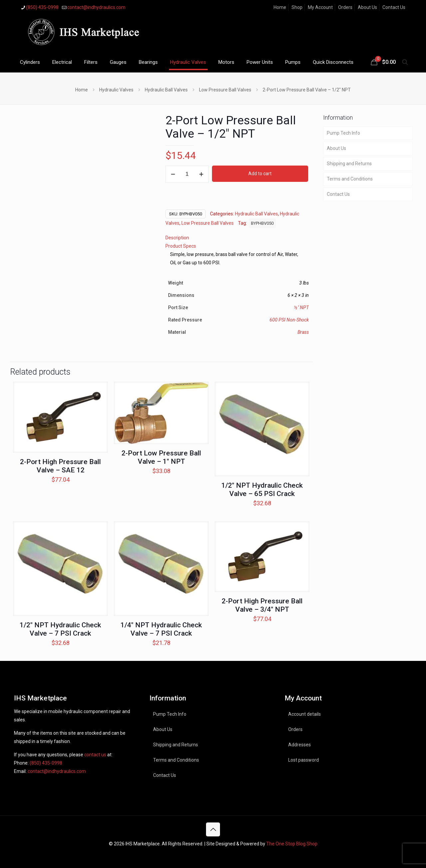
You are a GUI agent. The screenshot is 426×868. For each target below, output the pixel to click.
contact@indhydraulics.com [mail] (96, 7)
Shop (297, 7)
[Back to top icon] (213, 829)
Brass (303, 332)
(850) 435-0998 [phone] (42, 7)
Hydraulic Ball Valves (166, 90)
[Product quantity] (187, 174)
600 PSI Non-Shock (289, 320)
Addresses (300, 745)
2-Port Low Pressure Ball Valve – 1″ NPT (161, 457)
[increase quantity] (201, 174)
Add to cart (260, 174)
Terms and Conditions (350, 179)
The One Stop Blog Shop (292, 844)
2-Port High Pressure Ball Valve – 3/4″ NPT (262, 605)
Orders (345, 7)
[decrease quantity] (173, 174)
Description (177, 238)
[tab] (237, 238)
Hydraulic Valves (116, 90)
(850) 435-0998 (46, 763)
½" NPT (301, 308)
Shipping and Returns (349, 164)
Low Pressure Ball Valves (225, 90)
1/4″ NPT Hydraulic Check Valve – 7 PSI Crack (161, 629)
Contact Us (394, 7)
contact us (95, 755)
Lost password (304, 760)
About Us (367, 7)
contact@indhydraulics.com (57, 771)
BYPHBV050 (262, 223)
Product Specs (181, 246)
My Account (320, 7)
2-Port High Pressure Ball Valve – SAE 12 (60, 466)
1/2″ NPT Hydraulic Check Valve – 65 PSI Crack (262, 490)
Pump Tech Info (343, 133)
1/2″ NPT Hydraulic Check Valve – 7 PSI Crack (60, 629)
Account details (305, 714)
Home (280, 7)
